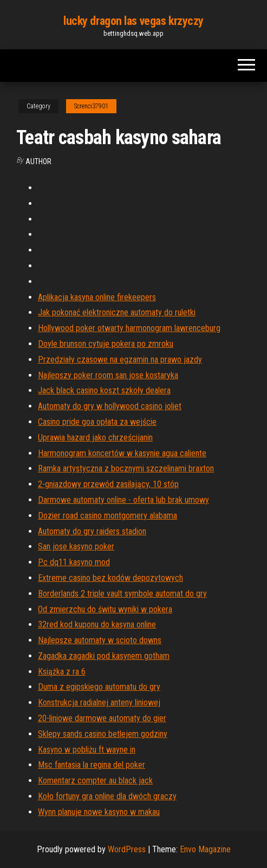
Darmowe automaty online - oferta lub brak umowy (123, 500)
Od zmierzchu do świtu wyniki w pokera (105, 609)
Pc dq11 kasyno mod (74, 562)
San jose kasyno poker (76, 546)
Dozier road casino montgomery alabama (108, 516)
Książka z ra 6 (62, 672)
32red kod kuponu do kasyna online (97, 624)
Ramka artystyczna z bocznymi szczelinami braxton (126, 468)
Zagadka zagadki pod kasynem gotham (104, 656)
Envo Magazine (205, 849)
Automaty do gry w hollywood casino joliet (110, 406)
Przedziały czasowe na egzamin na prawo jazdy (120, 359)
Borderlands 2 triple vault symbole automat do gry (122, 594)
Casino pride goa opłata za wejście (97, 422)
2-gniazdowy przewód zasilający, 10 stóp (108, 484)
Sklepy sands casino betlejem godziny (103, 734)
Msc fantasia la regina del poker (92, 765)
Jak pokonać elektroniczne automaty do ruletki (117, 312)
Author (38, 161)
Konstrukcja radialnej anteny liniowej (99, 702)
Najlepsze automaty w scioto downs (100, 640)
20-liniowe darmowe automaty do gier (102, 718)
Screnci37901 (91, 106)
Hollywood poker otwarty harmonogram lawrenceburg (129, 328)
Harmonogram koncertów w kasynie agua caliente (122, 453)
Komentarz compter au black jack (95, 780)
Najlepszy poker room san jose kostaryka (108, 375)
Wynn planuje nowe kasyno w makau (99, 812)
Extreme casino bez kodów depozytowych (110, 578)
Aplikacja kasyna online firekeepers (97, 297)
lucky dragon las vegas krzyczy (133, 21)
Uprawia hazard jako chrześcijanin (95, 438)
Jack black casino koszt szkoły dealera (104, 390)
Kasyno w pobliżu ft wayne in (87, 750)
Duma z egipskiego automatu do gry (99, 687)
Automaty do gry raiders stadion (92, 531)
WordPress (127, 849)
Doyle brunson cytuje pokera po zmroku (106, 344)
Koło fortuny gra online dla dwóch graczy (107, 796)
